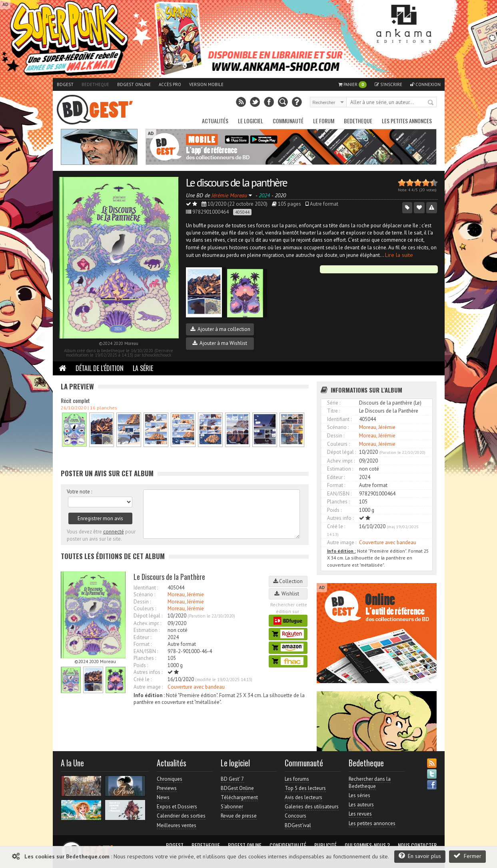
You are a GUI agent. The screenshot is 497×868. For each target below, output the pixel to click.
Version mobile (206, 84)
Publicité (325, 845)
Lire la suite (399, 255)
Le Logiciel (250, 121)
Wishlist (288, 594)
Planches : (145, 658)
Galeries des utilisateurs (312, 807)
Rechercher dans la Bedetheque (370, 783)
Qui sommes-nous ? (367, 845)
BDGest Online (134, 84)
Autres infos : (148, 672)
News (163, 797)
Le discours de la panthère (237, 182)
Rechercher (431, 103)
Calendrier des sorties (181, 816)
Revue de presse (239, 816)
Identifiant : (146, 588)
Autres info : (340, 518)
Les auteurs (361, 805)
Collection (288, 581)
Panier (352, 85)
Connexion (425, 84)
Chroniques (170, 779)
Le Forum (324, 121)
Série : (334, 403)
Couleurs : (145, 608)
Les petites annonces (407, 121)
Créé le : (143, 679)
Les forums (297, 779)
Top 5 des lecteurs (305, 788)
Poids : (141, 665)
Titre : (333, 411)
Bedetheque (95, 84)
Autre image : (148, 687)
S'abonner (232, 807)
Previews (167, 788)
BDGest (65, 84)
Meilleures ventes (177, 825)
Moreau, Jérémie (186, 594)
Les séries (359, 795)
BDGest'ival (298, 825)
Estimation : (147, 630)
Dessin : (142, 602)
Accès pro (170, 84)
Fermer (467, 856)
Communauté (288, 121)
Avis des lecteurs (303, 797)
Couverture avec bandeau (196, 687)
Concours (295, 816)
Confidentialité (288, 845)
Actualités (215, 121)
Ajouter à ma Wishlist (220, 343)
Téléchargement (239, 797)
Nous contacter (417, 845)
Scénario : (144, 594)
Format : (143, 644)
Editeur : (142, 637)
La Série (143, 368)
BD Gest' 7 (232, 779)
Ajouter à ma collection (220, 329)
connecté (114, 532)
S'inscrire (388, 84)
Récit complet (75, 400)
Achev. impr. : (147, 623)
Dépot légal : (148, 616)
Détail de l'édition (100, 368)
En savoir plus (420, 856)
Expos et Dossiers (177, 807)
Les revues (360, 814)
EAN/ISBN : (146, 651)
